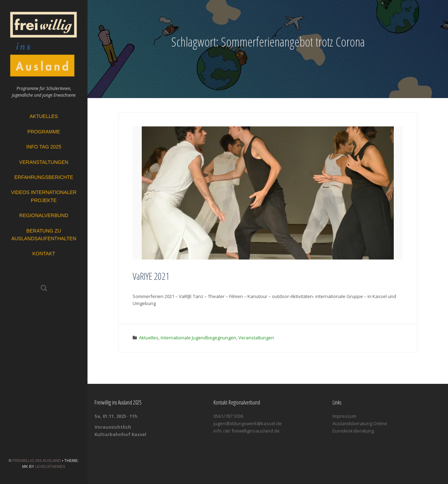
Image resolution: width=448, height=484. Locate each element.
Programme (44, 132)
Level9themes (50, 466)
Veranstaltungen (44, 162)
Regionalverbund (44, 215)
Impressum (344, 416)
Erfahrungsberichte (44, 177)
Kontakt (44, 254)
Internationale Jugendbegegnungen (198, 338)
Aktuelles (44, 116)
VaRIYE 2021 (151, 276)
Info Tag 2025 (44, 147)
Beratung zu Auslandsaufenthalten (44, 235)
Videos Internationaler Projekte (44, 196)
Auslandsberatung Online (360, 423)
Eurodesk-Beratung (353, 431)
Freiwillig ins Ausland (37, 461)
